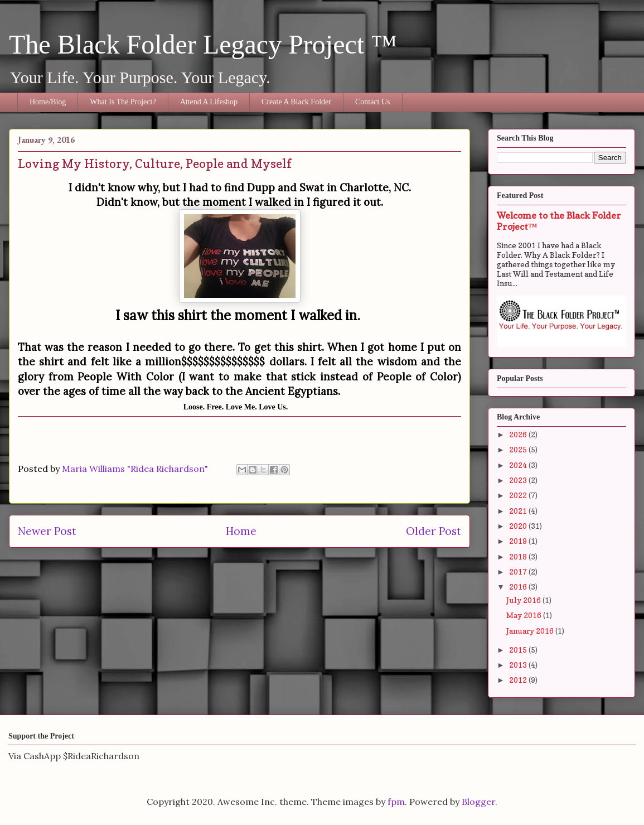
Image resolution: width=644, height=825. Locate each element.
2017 (519, 571)
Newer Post (47, 531)
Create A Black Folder (296, 102)
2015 (519, 650)
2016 (519, 587)
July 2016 (524, 600)
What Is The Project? (123, 102)
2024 (519, 465)
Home (241, 531)
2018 (519, 556)
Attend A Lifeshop (209, 102)
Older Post (434, 531)
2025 (519, 449)
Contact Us (373, 102)
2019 (519, 541)
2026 (519, 434)
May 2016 (525, 615)
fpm (396, 802)
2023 (519, 480)
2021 (519, 511)
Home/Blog (48, 102)
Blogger (478, 802)
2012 (519, 680)
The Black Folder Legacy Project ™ (203, 44)
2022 (519, 495)
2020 (519, 526)
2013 (519, 665)
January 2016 (531, 631)
